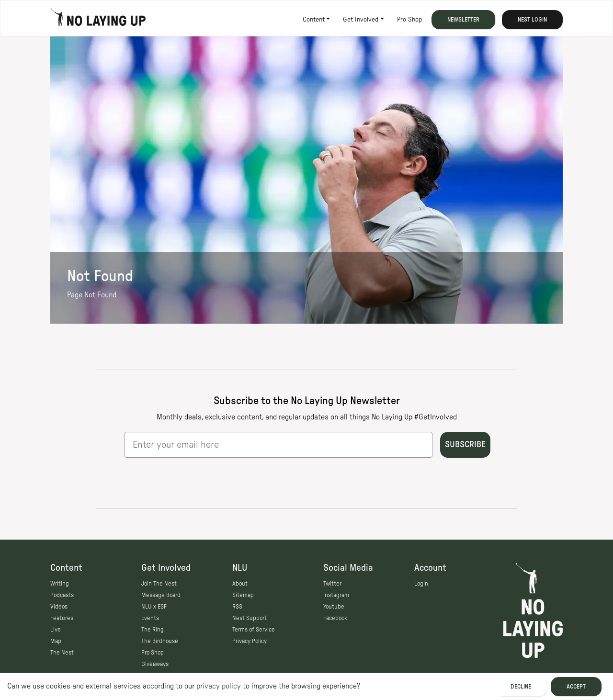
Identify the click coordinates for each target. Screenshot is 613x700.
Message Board (161, 595)
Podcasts (62, 595)
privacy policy (219, 686)
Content (314, 20)
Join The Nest (159, 584)
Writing (60, 584)
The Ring (153, 630)
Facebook (335, 618)
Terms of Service (254, 630)
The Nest (62, 653)
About (240, 584)
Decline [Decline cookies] (521, 687)
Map (56, 641)
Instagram (336, 595)
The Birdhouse (160, 641)
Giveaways (155, 664)
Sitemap (243, 595)
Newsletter (463, 20)
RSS (237, 607)
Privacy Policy (250, 641)
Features (62, 618)
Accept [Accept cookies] (576, 687)
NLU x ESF (154, 607)
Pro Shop (409, 20)
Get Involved (361, 20)
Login (421, 584)
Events (150, 618)
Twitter (332, 584)
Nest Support (250, 618)
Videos (59, 607)
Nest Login (532, 20)
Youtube (334, 607)
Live (56, 630)
